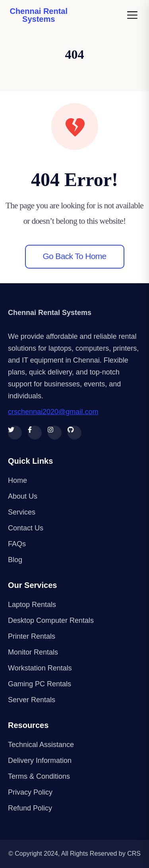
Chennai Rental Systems (39, 15)
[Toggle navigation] (135, 15)
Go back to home (74, 256)
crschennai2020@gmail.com (53, 412)
